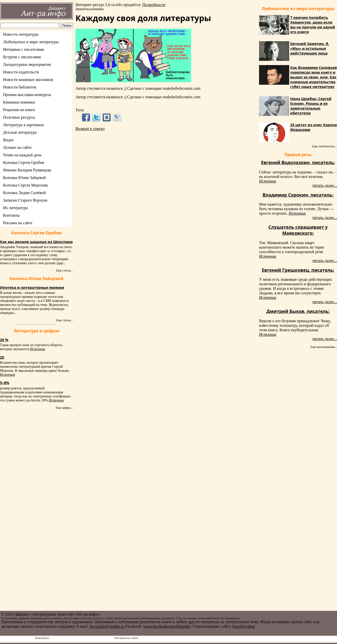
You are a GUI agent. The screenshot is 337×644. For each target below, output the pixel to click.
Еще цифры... (64, 408)
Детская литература (20, 132)
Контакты (11, 215)
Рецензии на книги (19, 110)
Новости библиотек (20, 87)
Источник (37, 349)
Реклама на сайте (18, 223)
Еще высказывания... (324, 347)
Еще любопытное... (325, 146)
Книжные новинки (19, 102)
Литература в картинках (24, 125)
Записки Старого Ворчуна (25, 200)
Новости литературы (21, 34)
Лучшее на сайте (17, 147)
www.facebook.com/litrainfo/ (167, 626)
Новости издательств (21, 72)
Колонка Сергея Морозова (25, 185)
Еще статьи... (65, 270)
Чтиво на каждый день (22, 155)
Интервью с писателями (24, 49)
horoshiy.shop (244, 626)
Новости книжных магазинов (28, 80)
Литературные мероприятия (27, 64)
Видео (8, 140)
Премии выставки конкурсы (27, 95)
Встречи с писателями (22, 57)
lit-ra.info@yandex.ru (107, 626)
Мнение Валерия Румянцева (27, 170)
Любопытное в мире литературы (31, 42)
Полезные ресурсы (19, 117)
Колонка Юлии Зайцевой (24, 178)
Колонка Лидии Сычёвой (24, 193)
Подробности (154, 5)
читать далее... (325, 185)
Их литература (15, 208)
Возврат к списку (90, 129)
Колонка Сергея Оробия (24, 163)
